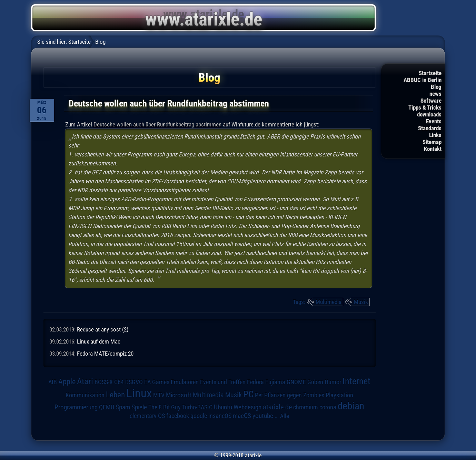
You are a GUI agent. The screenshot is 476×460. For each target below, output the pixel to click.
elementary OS (147, 416)
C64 (119, 382)
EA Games (157, 382)
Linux (139, 393)
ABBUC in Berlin (423, 80)
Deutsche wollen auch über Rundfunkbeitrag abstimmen (157, 124)
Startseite (430, 73)
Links (435, 135)
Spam (123, 407)
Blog (436, 87)
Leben (115, 395)
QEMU (107, 407)
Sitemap (432, 142)
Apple (67, 381)
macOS (242, 416)
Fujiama (275, 382)
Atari (85, 381)
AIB (53, 382)
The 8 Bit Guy (165, 407)
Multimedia (329, 302)
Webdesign (247, 407)
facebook (178, 416)
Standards (430, 128)
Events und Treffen (223, 382)
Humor (333, 382)
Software (431, 101)
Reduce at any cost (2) (103, 329)
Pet (259, 395)
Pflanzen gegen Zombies (294, 395)
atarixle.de (277, 407)
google (199, 416)
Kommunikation (85, 395)
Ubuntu (223, 407)
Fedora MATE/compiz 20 (105, 354)
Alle (285, 416)
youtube (263, 416)
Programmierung (76, 407)
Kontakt (433, 149)
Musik (361, 302)
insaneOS (220, 416)
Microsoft (179, 395)
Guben (315, 382)
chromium (306, 407)
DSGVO (134, 382)
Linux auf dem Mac (99, 341)
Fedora (255, 382)
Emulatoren (185, 382)
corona (328, 407)
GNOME (296, 382)
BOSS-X (104, 382)
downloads (429, 114)
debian (351, 406)
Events (434, 121)
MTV (159, 395)
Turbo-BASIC (197, 407)
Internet (356, 381)
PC (248, 394)
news (435, 94)
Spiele (139, 407)
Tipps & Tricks (425, 108)
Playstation (339, 395)
